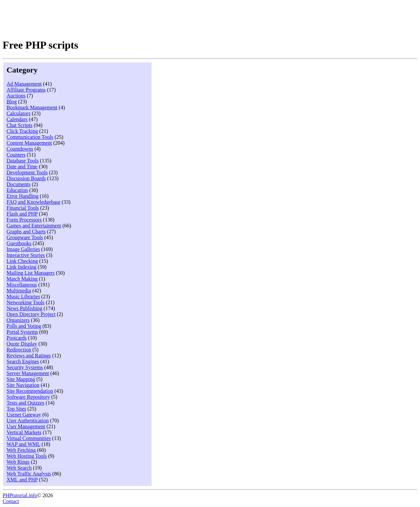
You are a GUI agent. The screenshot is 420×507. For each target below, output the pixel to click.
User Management (26, 426)
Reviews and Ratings (29, 356)
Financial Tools (23, 208)
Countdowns (20, 149)
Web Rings (18, 462)
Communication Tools (30, 137)
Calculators (19, 113)
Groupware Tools (25, 237)
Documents (19, 184)
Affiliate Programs (26, 90)
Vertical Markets (24, 432)
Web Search (19, 468)
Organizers (18, 320)
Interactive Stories (26, 255)
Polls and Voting (24, 326)
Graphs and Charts (26, 232)
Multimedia (19, 291)
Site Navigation (23, 385)
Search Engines (23, 361)
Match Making (22, 279)
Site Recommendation (30, 391)
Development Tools (27, 172)
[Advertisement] (122, 17)
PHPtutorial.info (20, 495)
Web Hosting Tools (27, 456)
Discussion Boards (26, 178)
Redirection (19, 350)
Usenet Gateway (24, 415)
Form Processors (24, 220)
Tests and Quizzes (25, 403)
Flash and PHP (22, 214)
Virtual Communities (29, 438)
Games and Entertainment (34, 226)
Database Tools (23, 161)
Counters (16, 155)
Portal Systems (22, 332)
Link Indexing (21, 267)
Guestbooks (19, 243)
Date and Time (22, 167)
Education (17, 190)
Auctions (16, 96)
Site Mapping (21, 379)
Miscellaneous (22, 285)
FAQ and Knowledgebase (33, 202)
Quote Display (22, 344)
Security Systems (25, 367)
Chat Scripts (20, 125)
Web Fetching (21, 450)
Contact (11, 501)
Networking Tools (25, 302)
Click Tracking (22, 131)
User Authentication (28, 421)
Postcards (17, 338)
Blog (12, 102)
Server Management (28, 373)
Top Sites (16, 409)
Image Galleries (23, 249)
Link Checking (22, 261)
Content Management (29, 143)
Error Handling (22, 196)
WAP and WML (23, 444)
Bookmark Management (32, 107)
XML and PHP (22, 480)
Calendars (17, 119)
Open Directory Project (31, 314)
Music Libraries (23, 296)
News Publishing (24, 308)
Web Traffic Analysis (29, 474)
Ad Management (24, 84)
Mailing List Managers (31, 273)
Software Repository (28, 397)
